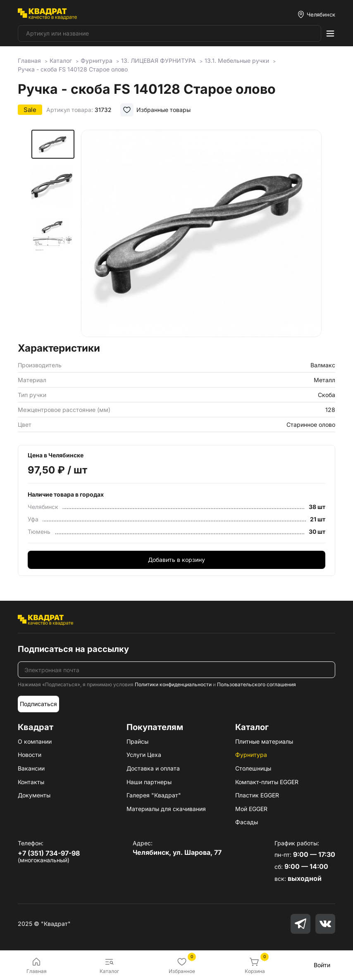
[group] (201, 233)
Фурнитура (251, 755)
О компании (35, 741)
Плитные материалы (264, 741)
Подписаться (38, 704)
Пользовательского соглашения (256, 684)
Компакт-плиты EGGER (267, 782)
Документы (34, 795)
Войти (322, 965)
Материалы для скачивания (166, 809)
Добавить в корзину (176, 560)
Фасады (247, 822)
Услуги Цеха (144, 755)
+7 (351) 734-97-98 (49, 853)
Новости (30, 755)
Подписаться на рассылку (73, 649)
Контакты (31, 782)
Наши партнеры (149, 782)
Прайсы (137, 741)
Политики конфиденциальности (173, 684)
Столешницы (253, 768)
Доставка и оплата (153, 768)
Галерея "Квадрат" (154, 795)
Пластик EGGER (257, 795)
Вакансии (31, 768)
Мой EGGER (251, 809)
